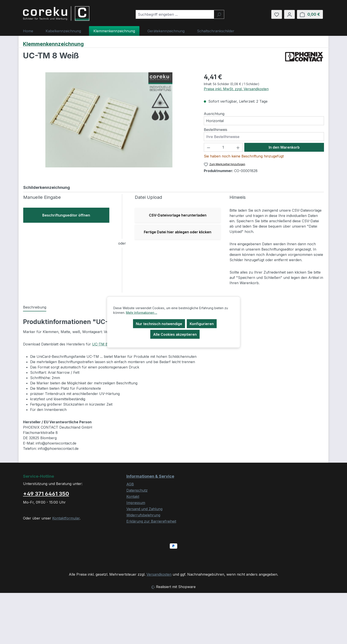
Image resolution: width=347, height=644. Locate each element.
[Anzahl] (223, 147)
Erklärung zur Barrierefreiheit (151, 521)
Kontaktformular (66, 518)
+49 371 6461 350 (46, 494)
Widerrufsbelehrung (143, 515)
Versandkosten (159, 574)
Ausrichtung (214, 114)
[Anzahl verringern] (208, 147)
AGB (130, 484)
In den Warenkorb (284, 147)
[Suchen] (219, 14)
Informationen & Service (150, 476)
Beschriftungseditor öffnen (66, 215)
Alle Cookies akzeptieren (175, 334)
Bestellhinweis (216, 130)
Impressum (136, 503)
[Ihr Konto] (289, 14)
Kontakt (133, 496)
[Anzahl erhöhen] (238, 147)
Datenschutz (137, 490)
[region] (109, 120)
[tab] (35, 307)
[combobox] (175, 14)
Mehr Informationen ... (142, 313)
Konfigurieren (202, 324)
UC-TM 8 (100, 344)
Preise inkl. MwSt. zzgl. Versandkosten (236, 89)
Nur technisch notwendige (159, 324)
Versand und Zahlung (144, 509)
